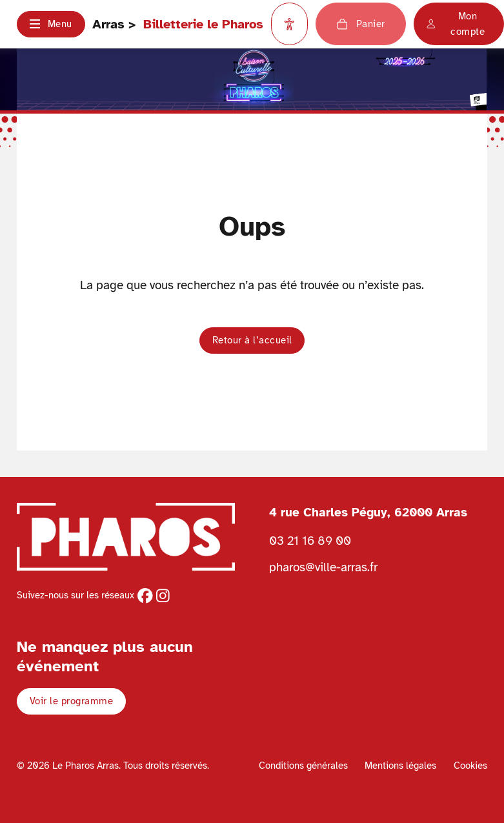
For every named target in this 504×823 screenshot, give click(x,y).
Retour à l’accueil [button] (252, 340)
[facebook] (145, 596)
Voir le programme (72, 701)
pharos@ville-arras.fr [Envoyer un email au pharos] (323, 567)
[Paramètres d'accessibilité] (290, 24)
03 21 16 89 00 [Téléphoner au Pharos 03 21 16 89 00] (310, 541)
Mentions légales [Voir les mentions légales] (400, 766)
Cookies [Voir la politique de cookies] (470, 766)
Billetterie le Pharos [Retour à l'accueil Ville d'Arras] (203, 24)
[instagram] (163, 596)
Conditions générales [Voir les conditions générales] (303, 766)
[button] (51, 24)
